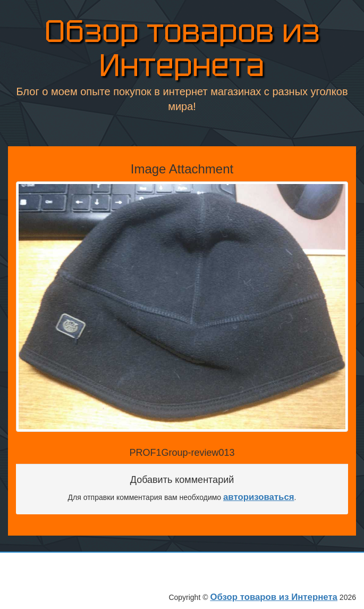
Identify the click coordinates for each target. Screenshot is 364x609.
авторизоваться (259, 497)
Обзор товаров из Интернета (182, 48)
